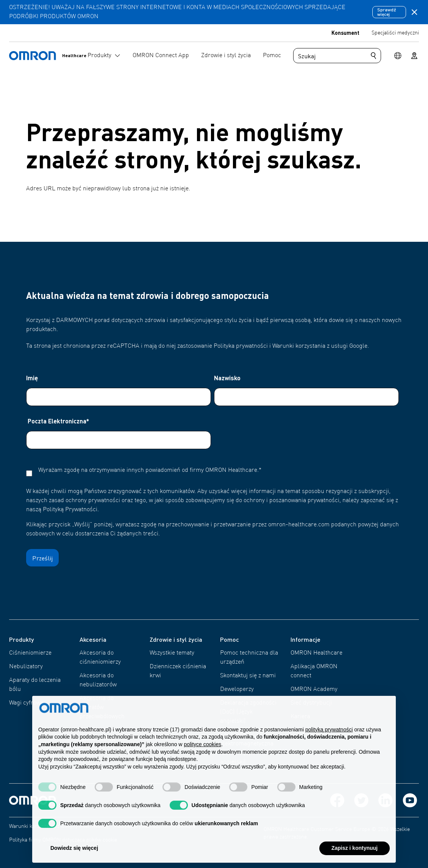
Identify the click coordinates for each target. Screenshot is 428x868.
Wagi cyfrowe (26, 703)
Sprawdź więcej (387, 12)
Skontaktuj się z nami (248, 676)
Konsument (345, 33)
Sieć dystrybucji (311, 703)
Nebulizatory (26, 667)
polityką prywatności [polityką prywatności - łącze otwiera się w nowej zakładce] (329, 745)
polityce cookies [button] (202, 761)
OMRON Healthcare (316, 653)
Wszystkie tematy (172, 653)
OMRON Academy (314, 689)
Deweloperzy (237, 689)
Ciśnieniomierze (30, 653)
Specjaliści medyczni (395, 33)
